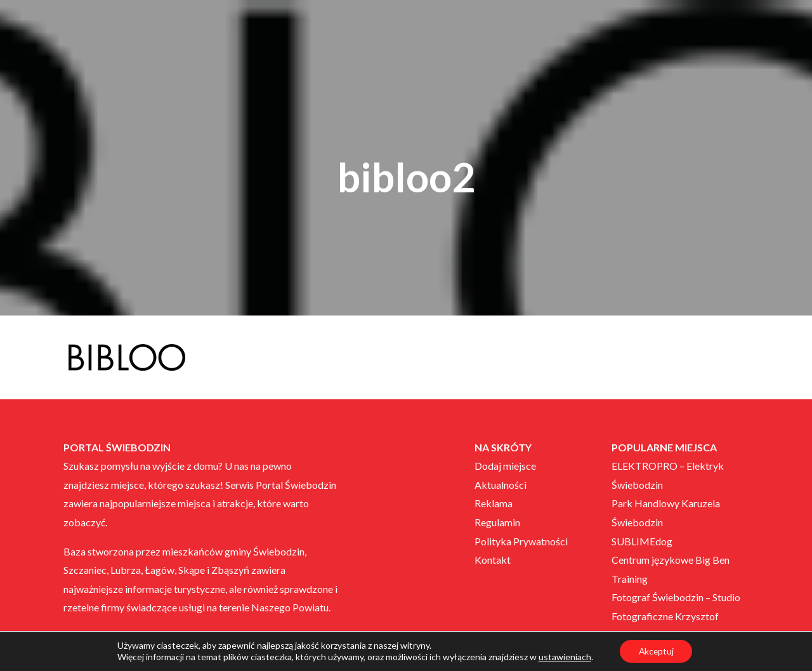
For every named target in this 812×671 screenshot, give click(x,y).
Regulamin (497, 522)
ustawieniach (564, 657)
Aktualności (501, 485)
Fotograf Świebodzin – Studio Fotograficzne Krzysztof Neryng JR (676, 616)
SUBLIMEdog (642, 541)
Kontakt (493, 560)
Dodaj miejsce (505, 466)
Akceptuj (656, 651)
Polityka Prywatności (521, 541)
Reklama (494, 503)
